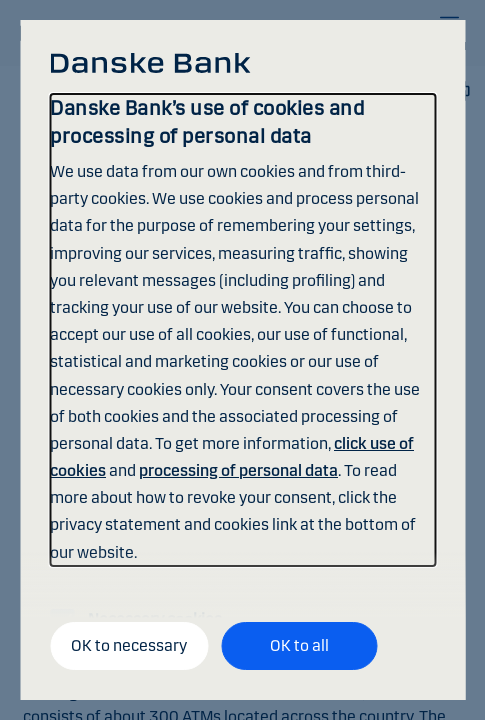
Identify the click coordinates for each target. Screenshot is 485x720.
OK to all (299, 645)
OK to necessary (129, 645)
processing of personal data (238, 470)
